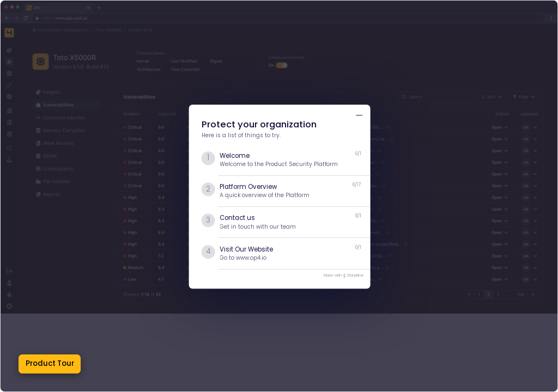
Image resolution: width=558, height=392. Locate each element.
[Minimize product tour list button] (359, 116)
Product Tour (50, 363)
